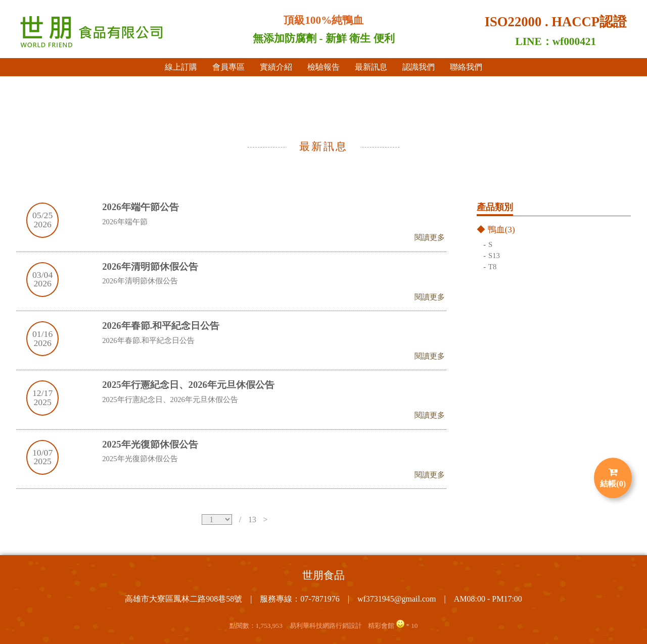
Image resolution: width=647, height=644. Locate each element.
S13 (494, 256)
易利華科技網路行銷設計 (326, 626)
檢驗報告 (323, 67)
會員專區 (228, 67)
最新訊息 (371, 67)
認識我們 (419, 67)
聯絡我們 (466, 67)
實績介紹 (276, 67)
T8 (492, 267)
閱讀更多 (430, 237)
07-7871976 (320, 599)
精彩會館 (381, 626)
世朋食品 (323, 575)
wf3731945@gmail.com (397, 599)
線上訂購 (181, 67)
